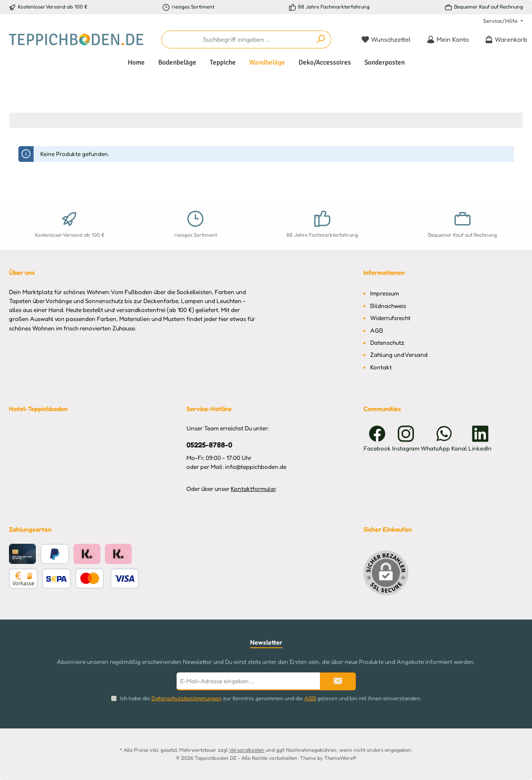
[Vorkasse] (23, 578)
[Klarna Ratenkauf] (87, 554)
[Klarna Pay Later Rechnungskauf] (118, 554)
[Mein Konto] (448, 39)
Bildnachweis (388, 306)
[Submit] (338, 681)
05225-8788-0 (209, 445)
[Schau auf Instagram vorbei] (406, 438)
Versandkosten (247, 750)
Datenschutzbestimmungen (186, 698)
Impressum (385, 293)
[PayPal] (55, 554)
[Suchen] (321, 39)
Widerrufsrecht (390, 318)
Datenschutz (387, 342)
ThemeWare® (340, 758)
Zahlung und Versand (399, 355)
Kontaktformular (253, 489)
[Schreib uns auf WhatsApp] (444, 438)
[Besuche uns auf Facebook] (377, 438)
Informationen (384, 272)
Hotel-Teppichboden (38, 409)
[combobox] (236, 39)
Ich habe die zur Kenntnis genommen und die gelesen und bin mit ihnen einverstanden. (271, 698)
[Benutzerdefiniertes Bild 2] (107, 578)
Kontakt (381, 367)
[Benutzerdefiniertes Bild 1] (56, 578)
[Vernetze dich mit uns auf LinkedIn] (480, 438)
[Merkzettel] (386, 39)
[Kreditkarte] (22, 554)
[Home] (136, 62)
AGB (377, 330)
